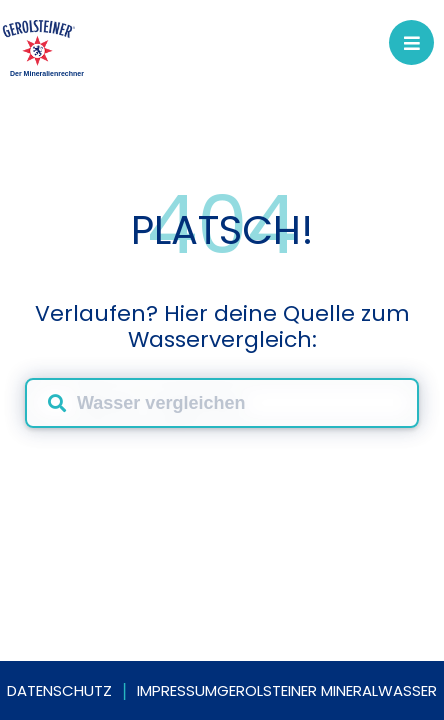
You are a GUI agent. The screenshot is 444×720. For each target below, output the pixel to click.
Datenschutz (59, 690)
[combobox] (222, 403)
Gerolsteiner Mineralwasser (327, 690)
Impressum (177, 690)
